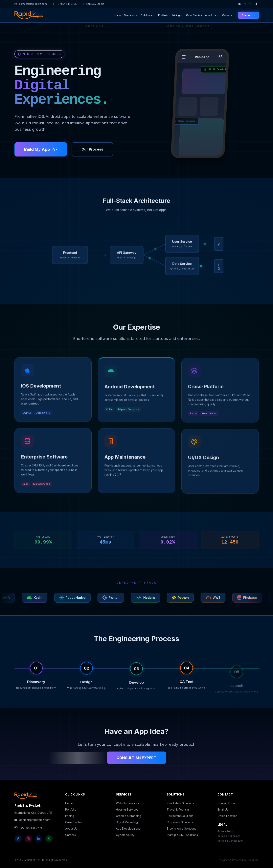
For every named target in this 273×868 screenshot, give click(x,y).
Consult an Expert (136, 758)
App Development (128, 828)
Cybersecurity (125, 835)
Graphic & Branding (129, 816)
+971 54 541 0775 (64, 4)
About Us (212, 15)
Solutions (148, 15)
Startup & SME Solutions (182, 835)
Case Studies (194, 15)
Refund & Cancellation (230, 841)
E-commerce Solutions (181, 828)
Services (131, 15)
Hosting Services (127, 809)
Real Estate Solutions (180, 803)
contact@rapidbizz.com (31, 4)
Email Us (223, 809)
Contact (249, 15)
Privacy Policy (226, 831)
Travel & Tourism (178, 809)
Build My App (41, 149)
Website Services (127, 803)
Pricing (177, 15)
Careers (229, 15)
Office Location (227, 816)
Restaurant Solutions (180, 816)
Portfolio (163, 15)
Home (117, 15)
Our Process (92, 149)
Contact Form (226, 803)
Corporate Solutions (180, 822)
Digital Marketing (127, 822)
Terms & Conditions (229, 836)
